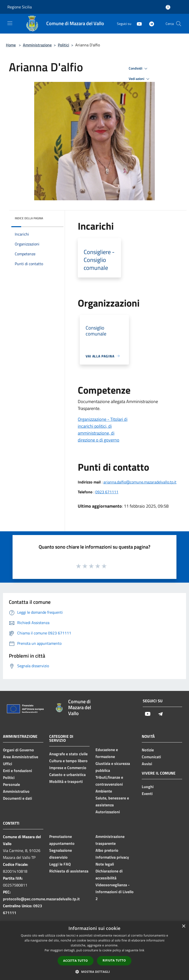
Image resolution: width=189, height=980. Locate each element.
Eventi (147, 794)
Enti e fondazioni (17, 771)
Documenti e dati (17, 798)
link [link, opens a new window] (142, 950)
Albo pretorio (107, 850)
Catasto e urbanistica (67, 775)
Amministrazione (37, 45)
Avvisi (147, 764)
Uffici (8, 764)
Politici (63, 45)
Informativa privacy (112, 857)
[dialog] (94, 951)
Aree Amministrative (21, 757)
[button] (94, 972)
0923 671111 (107, 492)
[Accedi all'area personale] (168, 7)
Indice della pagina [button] (29, 218)
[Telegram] (150, 24)
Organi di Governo (18, 750)
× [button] (183, 926)
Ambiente (104, 791)
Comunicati (151, 757)
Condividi (139, 69)
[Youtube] (137, 24)
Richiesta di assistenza (69, 871)
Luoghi (148, 787)
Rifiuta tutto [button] (114, 960)
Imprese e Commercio (68, 768)
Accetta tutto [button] (76, 961)
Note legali (105, 864)
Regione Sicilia (20, 7)
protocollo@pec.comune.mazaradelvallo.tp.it (41, 899)
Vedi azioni (140, 79)
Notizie (148, 750)
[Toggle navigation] (10, 23)
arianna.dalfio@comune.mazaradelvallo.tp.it (140, 482)
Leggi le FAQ (60, 864)
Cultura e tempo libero (68, 761)
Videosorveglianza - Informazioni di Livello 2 (115, 892)
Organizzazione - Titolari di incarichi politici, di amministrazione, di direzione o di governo (103, 430)
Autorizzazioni (108, 812)
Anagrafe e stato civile (68, 754)
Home (11, 45)
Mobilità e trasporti (66, 781)
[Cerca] (179, 24)
